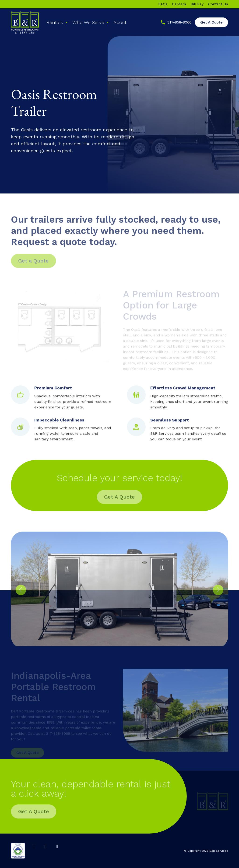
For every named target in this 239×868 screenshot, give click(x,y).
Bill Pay (197, 4)
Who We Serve (88, 22)
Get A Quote (211, 22)
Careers (179, 4)
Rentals (55, 22)
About (120, 22)
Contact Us (218, 4)
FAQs (163, 4)
